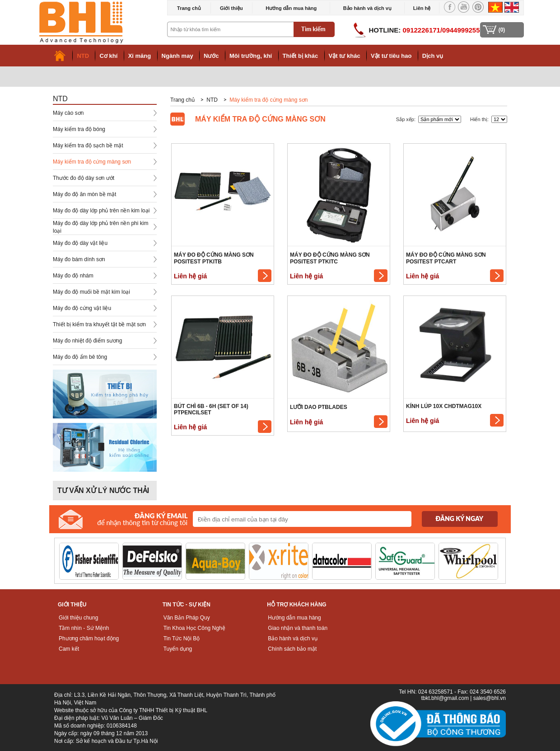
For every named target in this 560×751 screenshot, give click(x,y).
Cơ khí (108, 56)
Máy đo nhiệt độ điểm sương (87, 341)
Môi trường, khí (251, 56)
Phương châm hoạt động (89, 638)
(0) (502, 30)
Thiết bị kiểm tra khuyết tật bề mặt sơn (99, 324)
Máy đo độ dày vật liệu (80, 243)
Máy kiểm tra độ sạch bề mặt (88, 146)
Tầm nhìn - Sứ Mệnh (84, 628)
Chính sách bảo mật (292, 649)
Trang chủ (189, 8)
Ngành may (177, 56)
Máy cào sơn (68, 113)
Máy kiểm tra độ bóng (79, 129)
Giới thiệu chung (78, 618)
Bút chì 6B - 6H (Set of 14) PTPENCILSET (211, 409)
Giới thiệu (231, 8)
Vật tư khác (345, 56)
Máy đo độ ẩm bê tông (80, 357)
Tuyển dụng (178, 649)
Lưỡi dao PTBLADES (319, 407)
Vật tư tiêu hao (391, 56)
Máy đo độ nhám (73, 276)
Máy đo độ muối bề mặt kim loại (91, 292)
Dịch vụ (433, 56)
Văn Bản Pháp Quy (187, 618)
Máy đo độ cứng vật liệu (82, 308)
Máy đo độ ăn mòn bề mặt (84, 194)
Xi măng (140, 56)
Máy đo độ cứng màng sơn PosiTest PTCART (446, 258)
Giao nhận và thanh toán (298, 628)
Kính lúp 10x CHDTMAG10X (444, 406)
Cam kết (69, 649)
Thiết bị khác (301, 56)
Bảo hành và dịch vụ (367, 8)
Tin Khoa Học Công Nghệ (194, 628)
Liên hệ (422, 8)
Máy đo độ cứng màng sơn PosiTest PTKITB (214, 258)
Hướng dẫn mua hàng (291, 8)
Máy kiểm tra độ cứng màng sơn (92, 162)
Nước (211, 56)
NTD (83, 56)
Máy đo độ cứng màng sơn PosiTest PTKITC (330, 258)
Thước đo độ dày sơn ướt (84, 178)
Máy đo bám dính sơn (79, 259)
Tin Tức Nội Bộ (182, 638)
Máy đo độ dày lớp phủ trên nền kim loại (101, 211)
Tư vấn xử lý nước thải (103, 490)
